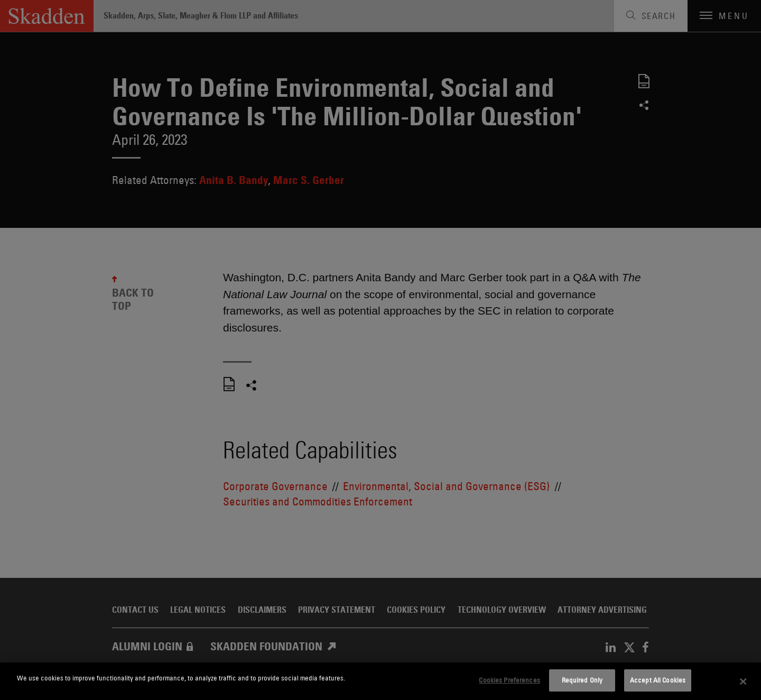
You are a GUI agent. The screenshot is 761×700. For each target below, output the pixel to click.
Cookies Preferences (509, 680)
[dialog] (380, 681)
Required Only (582, 680)
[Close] (744, 681)
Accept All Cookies (658, 680)
